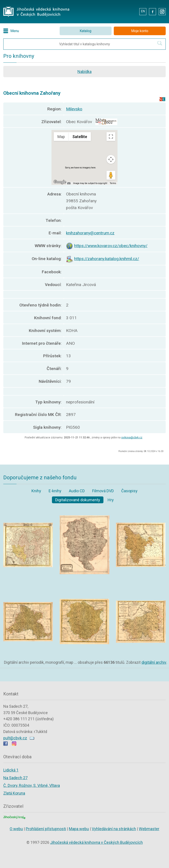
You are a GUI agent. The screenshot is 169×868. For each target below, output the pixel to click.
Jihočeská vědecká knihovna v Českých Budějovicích (96, 842)
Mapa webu (79, 829)
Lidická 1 (11, 770)
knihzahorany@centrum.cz (90, 233)
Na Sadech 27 (15, 778)
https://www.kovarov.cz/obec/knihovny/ (111, 246)
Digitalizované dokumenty (78, 500)
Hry (111, 500)
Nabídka (84, 72)
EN (143, 11)
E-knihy (55, 491)
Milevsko (74, 109)
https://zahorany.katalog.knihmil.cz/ (107, 259)
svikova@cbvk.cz (132, 438)
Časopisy (129, 491)
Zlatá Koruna (14, 793)
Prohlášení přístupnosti (46, 829)
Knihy (36, 491)
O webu (16, 829)
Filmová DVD (103, 491)
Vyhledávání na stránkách (114, 829)
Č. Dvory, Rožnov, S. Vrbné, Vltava (32, 785)
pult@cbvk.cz (15, 738)
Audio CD (77, 491)
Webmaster (149, 829)
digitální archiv (154, 662)
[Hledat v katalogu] (160, 43)
